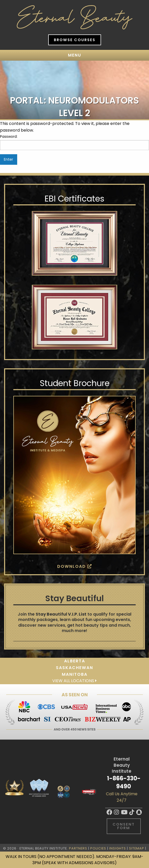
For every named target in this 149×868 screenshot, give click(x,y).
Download (75, 566)
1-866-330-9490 (124, 782)
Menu (75, 55)
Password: (74, 142)
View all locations (74, 681)
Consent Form (124, 826)
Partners (78, 848)
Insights (118, 848)
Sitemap (137, 848)
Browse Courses (75, 40)
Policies (98, 848)
